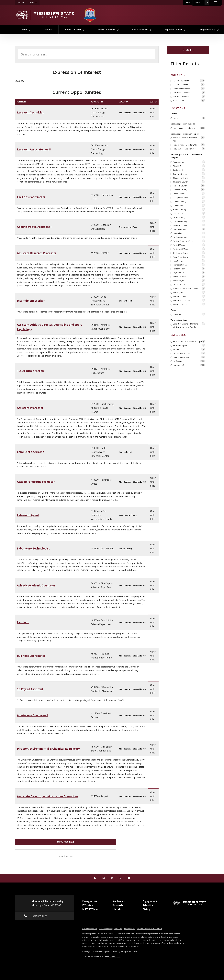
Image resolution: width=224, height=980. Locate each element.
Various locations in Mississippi (189, 288)
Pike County (189, 261)
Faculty (189, 349)
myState (22, 2)
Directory (35, 2)
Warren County (189, 296)
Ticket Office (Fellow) (31, 371)
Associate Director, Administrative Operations (48, 796)
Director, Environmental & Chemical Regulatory (48, 749)
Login (188, 50)
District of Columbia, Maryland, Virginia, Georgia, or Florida (189, 325)
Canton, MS (189, 170)
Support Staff (189, 365)
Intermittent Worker (31, 301)
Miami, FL (189, 118)
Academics (118, 901)
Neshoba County (189, 237)
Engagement (150, 901)
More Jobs (66, 842)
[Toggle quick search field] (207, 2)
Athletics (148, 905)
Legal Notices (130, 929)
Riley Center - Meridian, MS (189, 149)
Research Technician (31, 112)
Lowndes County (189, 221)
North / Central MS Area (189, 241)
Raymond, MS (189, 273)
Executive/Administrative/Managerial (189, 341)
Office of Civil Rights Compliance (169, 943)
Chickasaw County (189, 178)
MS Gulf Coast (189, 233)
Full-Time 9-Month (189, 85)
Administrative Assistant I (34, 227)
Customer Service (90, 929)
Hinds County (189, 194)
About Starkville (142, 30)
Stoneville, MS (189, 280)
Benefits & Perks (75, 30)
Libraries (117, 909)
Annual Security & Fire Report (150, 929)
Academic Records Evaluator (36, 482)
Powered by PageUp (65, 856)
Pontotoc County (189, 265)
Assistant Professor (30, 408)
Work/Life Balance (108, 30)
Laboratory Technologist (33, 548)
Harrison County (189, 190)
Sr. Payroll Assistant (30, 689)
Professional (189, 361)
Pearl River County (189, 257)
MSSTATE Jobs (90, 909)
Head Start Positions (189, 353)
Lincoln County (189, 217)
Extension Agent (28, 515)
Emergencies (90, 901)
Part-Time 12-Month (189, 92)
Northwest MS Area (189, 249)
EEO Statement (105, 929)
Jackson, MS (189, 205)
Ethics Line (118, 929)
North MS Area (189, 245)
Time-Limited (189, 100)
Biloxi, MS (189, 166)
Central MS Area (189, 174)
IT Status (88, 905)
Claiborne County (189, 182)
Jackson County (189, 201)
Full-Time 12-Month (189, 81)
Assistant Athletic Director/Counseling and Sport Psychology (49, 327)
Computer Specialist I (31, 452)
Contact (198, 2)
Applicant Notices (175, 30)
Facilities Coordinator (31, 197)
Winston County (189, 304)
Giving (146, 909)
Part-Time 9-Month (189, 96)
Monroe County (189, 229)
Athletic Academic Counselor (36, 585)
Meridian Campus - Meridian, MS (189, 139)
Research (118, 905)
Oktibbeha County (189, 253)
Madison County (189, 225)
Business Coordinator (31, 656)
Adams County (189, 162)
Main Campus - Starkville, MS (189, 128)
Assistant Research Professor (37, 253)
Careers (48, 30)
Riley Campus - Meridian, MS (189, 145)
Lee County (189, 213)
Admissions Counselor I (32, 715)
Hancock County (189, 186)
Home (26, 30)
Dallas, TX (189, 314)
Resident (23, 622)
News (188, 2)
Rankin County (189, 269)
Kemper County (189, 209)
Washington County (189, 300)
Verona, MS (189, 292)
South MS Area (189, 277)
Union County (189, 284)
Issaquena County (189, 197)
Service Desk (115, 957)
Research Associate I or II (34, 149)
